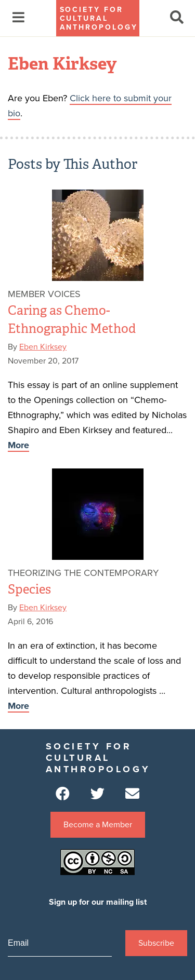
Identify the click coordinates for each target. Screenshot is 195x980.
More (18, 445)
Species (29, 589)
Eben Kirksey (43, 347)
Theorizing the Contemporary (83, 573)
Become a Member (98, 825)
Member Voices (44, 294)
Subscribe (156, 943)
